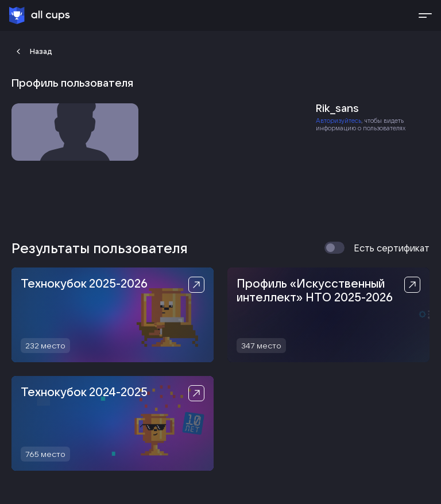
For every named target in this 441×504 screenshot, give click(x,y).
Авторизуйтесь (339, 121)
